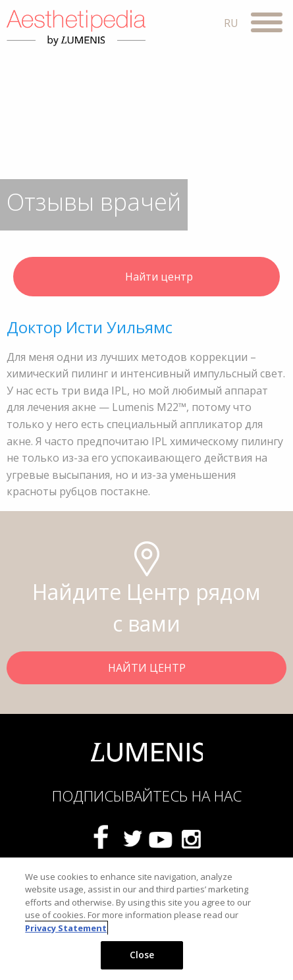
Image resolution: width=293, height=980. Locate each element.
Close (142, 955)
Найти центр (147, 278)
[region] (146, 919)
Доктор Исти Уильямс (90, 327)
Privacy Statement (66, 928)
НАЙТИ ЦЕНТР (147, 668)
